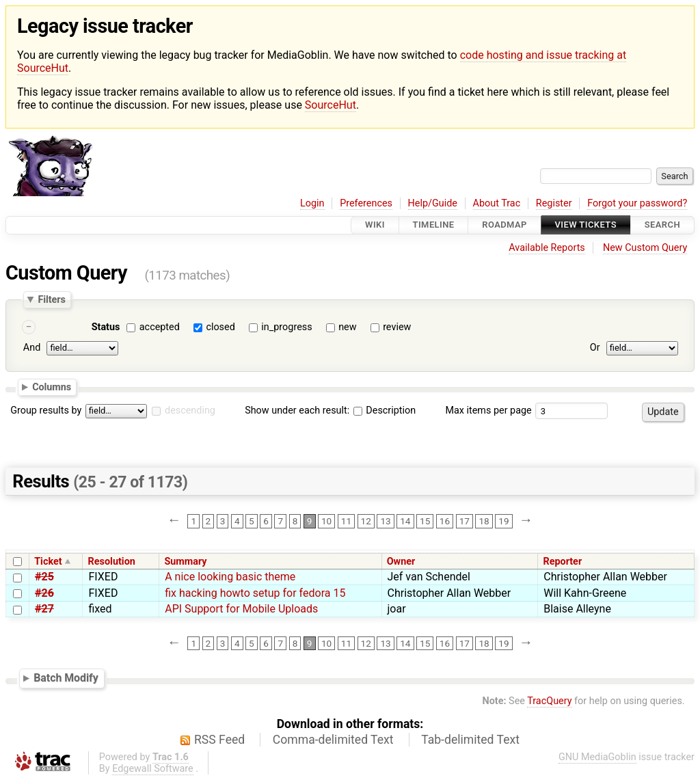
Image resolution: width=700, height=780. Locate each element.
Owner (401, 562)
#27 (44, 609)
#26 (44, 593)
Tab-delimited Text (470, 740)
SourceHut (331, 105)
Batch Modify (66, 678)
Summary (185, 562)
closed (220, 327)
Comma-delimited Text (333, 740)
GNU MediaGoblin (597, 757)
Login (312, 203)
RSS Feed (219, 740)
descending (190, 411)
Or (595, 348)
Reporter (562, 562)
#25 (44, 577)
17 (465, 521)
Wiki (375, 225)
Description (385, 411)
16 (445, 521)
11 (346, 521)
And (32, 348)
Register (554, 203)
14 (405, 521)
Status (106, 327)
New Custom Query (645, 248)
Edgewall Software (153, 769)
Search (662, 225)
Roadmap (504, 225)
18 (484, 521)
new (347, 327)
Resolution (112, 562)
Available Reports (547, 248)
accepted (160, 327)
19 (503, 521)
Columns (52, 387)
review (397, 327)
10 (326, 521)
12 (366, 521)
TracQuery (549, 701)
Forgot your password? (637, 203)
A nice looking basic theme (230, 577)
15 (425, 521)
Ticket (48, 562)
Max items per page (488, 411)
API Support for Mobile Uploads (241, 609)
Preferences (366, 203)
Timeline (434, 225)
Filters (51, 299)
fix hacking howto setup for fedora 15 (255, 593)
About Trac (497, 203)
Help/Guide (433, 203)
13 (385, 521)
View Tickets (586, 225)
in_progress (286, 327)
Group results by (46, 411)
